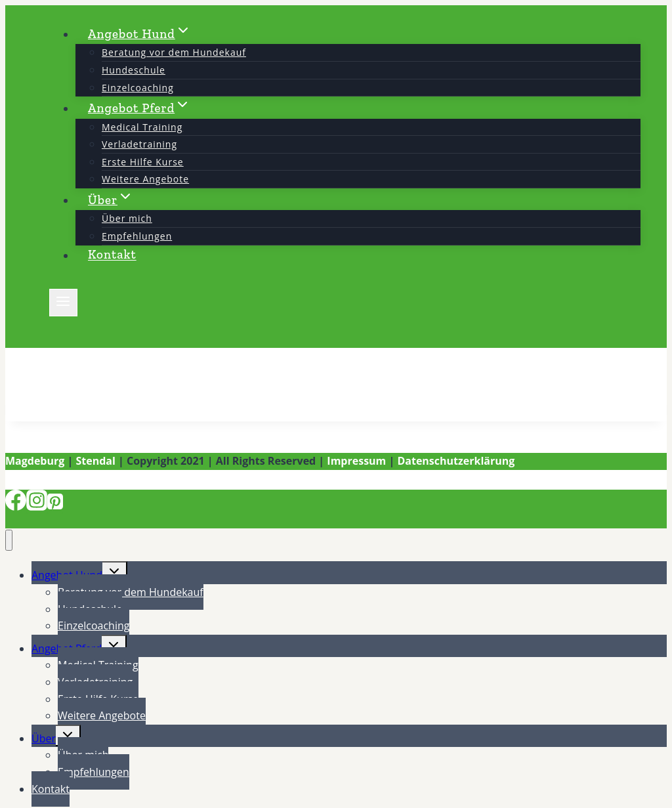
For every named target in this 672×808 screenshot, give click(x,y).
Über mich (127, 218)
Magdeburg (35, 461)
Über (44, 738)
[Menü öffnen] (63, 303)
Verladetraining (139, 144)
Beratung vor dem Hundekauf (174, 52)
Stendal (95, 461)
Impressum (356, 461)
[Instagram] (37, 507)
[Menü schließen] (9, 541)
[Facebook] (16, 507)
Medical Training (142, 127)
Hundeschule (134, 70)
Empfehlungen (137, 236)
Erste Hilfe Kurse (143, 162)
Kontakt (112, 255)
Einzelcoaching (138, 88)
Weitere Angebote (145, 179)
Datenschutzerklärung (456, 461)
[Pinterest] (55, 507)
